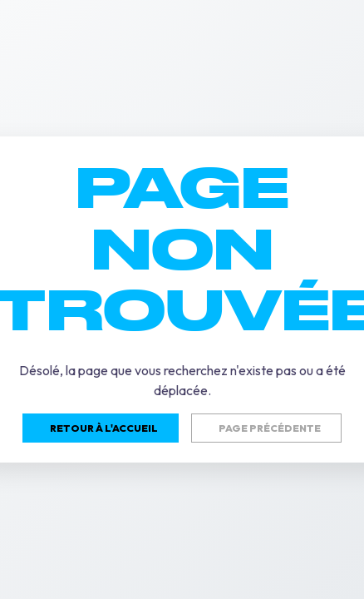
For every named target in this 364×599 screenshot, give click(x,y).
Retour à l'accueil (104, 428)
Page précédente (270, 428)
